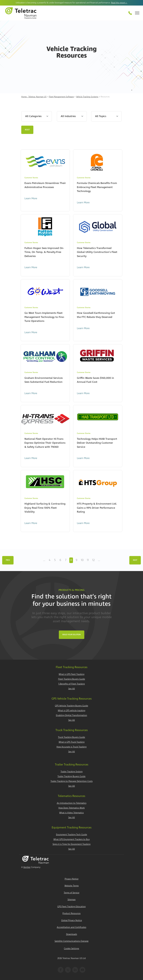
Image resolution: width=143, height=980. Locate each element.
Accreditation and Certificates (71, 927)
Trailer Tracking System (72, 772)
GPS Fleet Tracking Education (72, 907)
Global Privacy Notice (72, 920)
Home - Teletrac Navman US (34, 97)
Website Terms (72, 886)
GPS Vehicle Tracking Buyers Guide (71, 706)
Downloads (72, 934)
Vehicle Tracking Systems (87, 97)
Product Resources (71, 913)
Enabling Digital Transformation (71, 715)
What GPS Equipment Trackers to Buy (72, 839)
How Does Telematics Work (71, 808)
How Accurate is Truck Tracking (71, 747)
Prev (8, 560)
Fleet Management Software (61, 97)
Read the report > (119, 3)
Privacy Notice (72, 879)
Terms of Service (72, 893)
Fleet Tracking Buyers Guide (72, 679)
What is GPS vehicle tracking (71, 711)
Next (135, 560)
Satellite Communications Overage (72, 941)
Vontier (27, 867)
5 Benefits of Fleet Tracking (72, 684)
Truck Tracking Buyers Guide (71, 737)
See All (72, 689)
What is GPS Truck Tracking (72, 742)
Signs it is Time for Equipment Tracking (71, 844)
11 (88, 560)
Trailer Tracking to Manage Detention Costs (72, 781)
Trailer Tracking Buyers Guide (71, 776)
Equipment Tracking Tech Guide (72, 835)
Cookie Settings (71, 949)
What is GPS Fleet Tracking (71, 674)
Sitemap (72, 900)
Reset (27, 130)
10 (82, 560)
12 (93, 560)
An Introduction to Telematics (72, 803)
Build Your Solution (72, 635)
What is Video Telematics (71, 813)
